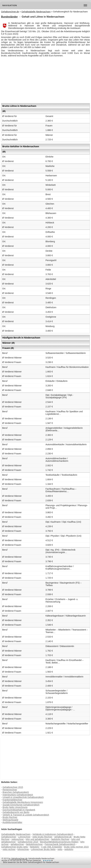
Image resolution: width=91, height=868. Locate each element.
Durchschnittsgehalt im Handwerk (19, 810)
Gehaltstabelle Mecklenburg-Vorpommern (23, 802)
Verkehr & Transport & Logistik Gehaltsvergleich (26, 815)
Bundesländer (9, 17)
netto (60, 849)
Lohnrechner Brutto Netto (43, 849)
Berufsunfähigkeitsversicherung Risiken (59, 842)
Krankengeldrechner (13, 800)
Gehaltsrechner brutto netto (15, 847)
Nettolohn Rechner (60, 839)
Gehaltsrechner (9, 837)
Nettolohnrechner (34, 844)
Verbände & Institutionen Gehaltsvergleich (53, 834)
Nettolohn (35, 847)
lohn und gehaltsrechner (37, 839)
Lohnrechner (24, 837)
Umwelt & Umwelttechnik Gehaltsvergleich (23, 797)
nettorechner (18, 839)
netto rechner (9, 849)
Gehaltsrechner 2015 (13, 787)
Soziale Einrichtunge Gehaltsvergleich (21, 805)
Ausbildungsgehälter (12, 822)
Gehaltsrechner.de (19, 859)
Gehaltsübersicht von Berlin (16, 812)
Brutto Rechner (10, 817)
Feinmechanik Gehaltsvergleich (60, 844)
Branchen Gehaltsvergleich (16, 792)
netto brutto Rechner (42, 837)
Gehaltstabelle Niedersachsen (16, 834)
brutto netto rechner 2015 (76, 847)
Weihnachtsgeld (10, 820)
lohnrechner (23, 849)
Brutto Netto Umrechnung (15, 807)
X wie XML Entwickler (52, 847)
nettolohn (69, 849)
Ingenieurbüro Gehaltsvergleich (18, 795)
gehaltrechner (17, 844)
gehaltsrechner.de (63, 837)
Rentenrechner (10, 790)
